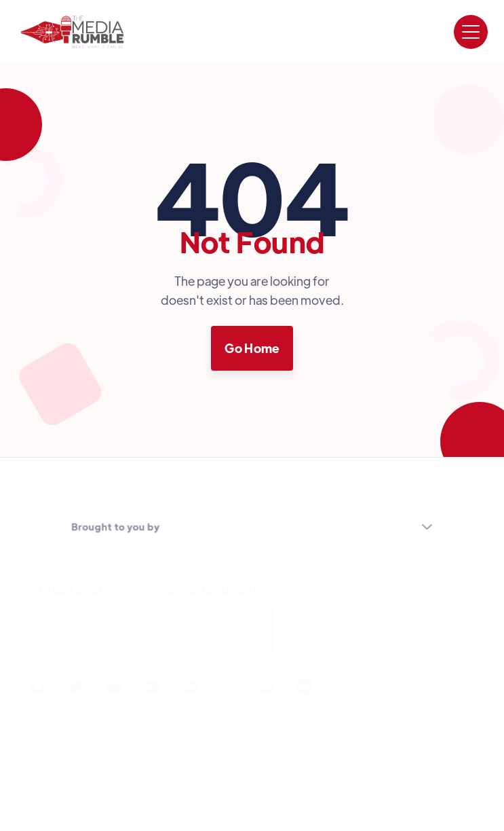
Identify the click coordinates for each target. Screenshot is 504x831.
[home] (72, 32)
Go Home (252, 348)
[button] (471, 32)
